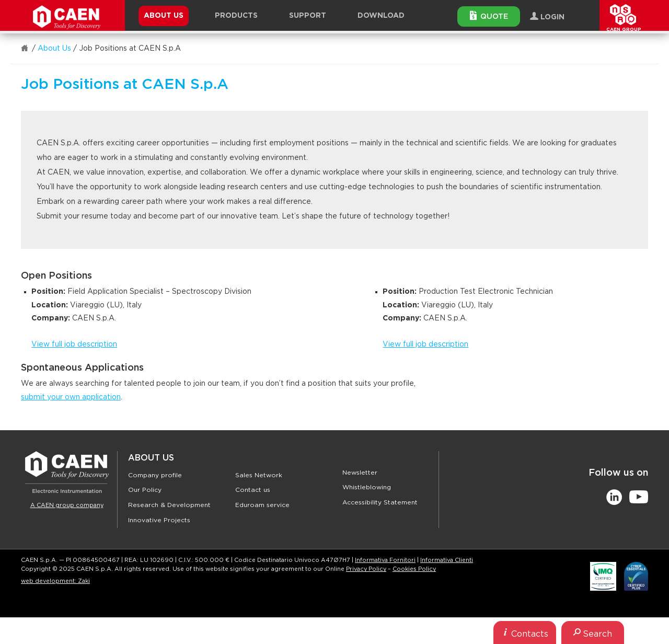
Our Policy (145, 490)
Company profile (155, 475)
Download (381, 16)
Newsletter (360, 473)
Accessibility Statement (380, 502)
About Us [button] (164, 16)
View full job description (74, 344)
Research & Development (169, 505)
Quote (489, 16)
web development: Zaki (55, 581)
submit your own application (71, 397)
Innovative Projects (159, 520)
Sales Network (259, 475)
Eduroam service (262, 505)
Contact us (253, 490)
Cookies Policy (414, 569)
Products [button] (236, 16)
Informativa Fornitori (385, 560)
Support (308, 16)
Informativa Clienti (447, 560)
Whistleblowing (367, 487)
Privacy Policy (366, 569)
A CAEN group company (67, 505)
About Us (54, 49)
